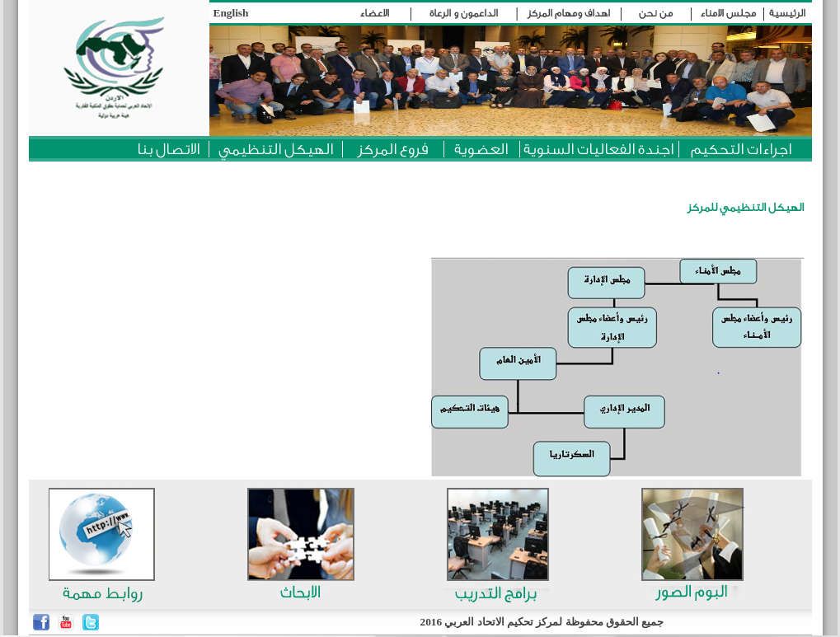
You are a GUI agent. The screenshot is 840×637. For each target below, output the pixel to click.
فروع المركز (393, 149)
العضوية (481, 149)
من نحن (656, 13)
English (231, 13)
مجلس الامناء (728, 13)
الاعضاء (374, 13)
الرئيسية (787, 13)
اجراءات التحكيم (741, 149)
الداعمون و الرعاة (464, 13)
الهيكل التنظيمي (276, 149)
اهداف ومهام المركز (569, 13)
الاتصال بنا (168, 149)
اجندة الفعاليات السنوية (598, 149)
